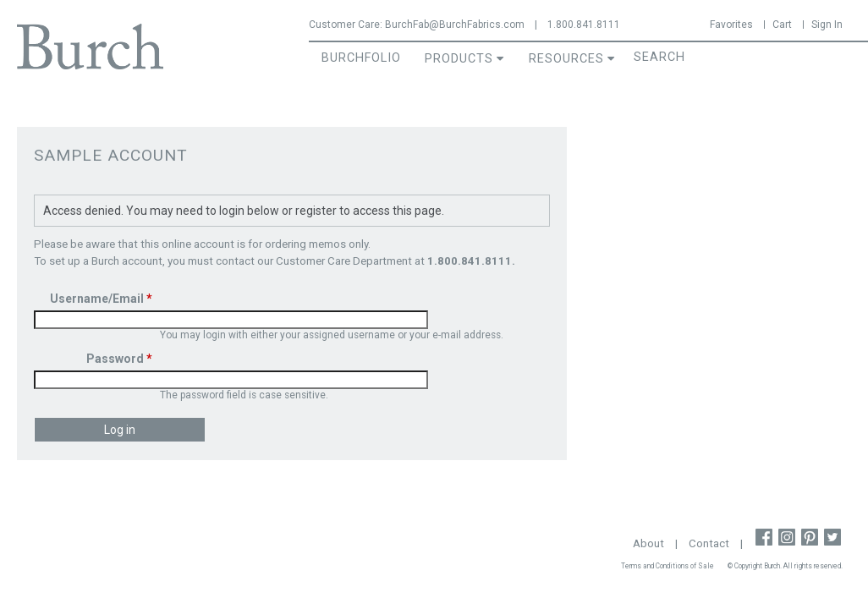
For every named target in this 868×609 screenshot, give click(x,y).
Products (459, 59)
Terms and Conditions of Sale (667, 566)
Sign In (827, 25)
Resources (566, 59)
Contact (709, 543)
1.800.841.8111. (471, 261)
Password (119, 359)
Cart (782, 25)
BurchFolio (361, 58)
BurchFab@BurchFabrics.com (455, 25)
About (648, 543)
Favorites (731, 25)
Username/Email (101, 299)
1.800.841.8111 (584, 25)
